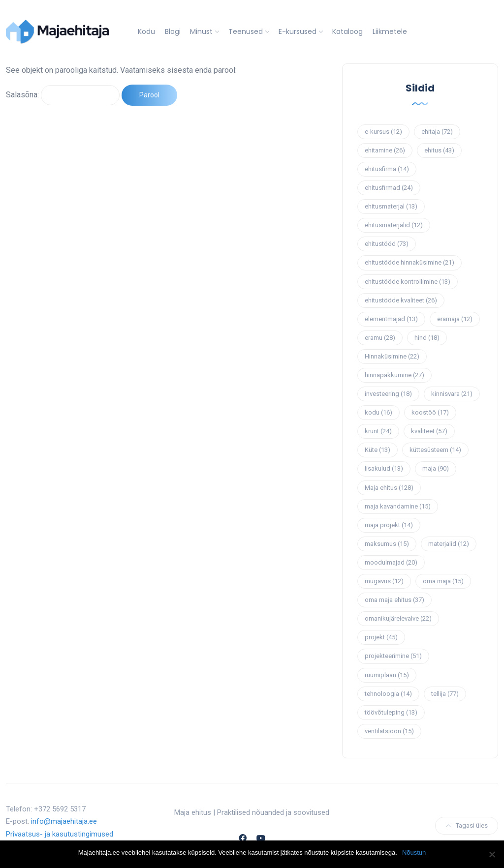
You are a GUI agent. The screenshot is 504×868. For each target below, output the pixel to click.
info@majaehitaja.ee (64, 821)
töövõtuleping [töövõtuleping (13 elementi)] (391, 712)
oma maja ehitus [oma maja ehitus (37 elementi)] (394, 600)
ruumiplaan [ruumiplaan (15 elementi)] (387, 675)
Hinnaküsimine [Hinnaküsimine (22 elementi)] (392, 356)
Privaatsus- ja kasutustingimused (60, 834)
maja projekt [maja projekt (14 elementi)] (389, 525)
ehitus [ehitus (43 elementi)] (439, 150)
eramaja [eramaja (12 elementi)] (455, 319)
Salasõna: (63, 95)
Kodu (146, 31)
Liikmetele (390, 31)
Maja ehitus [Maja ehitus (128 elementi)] (389, 488)
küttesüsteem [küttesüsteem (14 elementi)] (435, 450)
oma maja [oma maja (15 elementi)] (443, 581)
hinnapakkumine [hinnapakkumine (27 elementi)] (394, 375)
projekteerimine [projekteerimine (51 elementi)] (393, 656)
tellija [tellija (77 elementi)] (445, 694)
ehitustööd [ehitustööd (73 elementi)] (387, 244)
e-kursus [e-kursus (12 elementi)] (383, 132)
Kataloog (347, 31)
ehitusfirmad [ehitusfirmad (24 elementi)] (389, 188)
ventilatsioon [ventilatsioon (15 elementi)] (389, 731)
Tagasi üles (467, 825)
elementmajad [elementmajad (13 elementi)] (391, 319)
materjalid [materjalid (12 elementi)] (449, 544)
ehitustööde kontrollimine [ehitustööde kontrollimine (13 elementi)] (408, 282)
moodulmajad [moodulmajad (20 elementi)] (391, 562)
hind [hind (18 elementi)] (427, 338)
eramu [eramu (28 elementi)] (380, 338)
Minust (201, 31)
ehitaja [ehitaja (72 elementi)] (437, 132)
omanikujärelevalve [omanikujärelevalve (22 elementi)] (398, 618)
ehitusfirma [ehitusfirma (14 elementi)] (387, 169)
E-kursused (298, 31)
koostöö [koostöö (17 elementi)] (430, 412)
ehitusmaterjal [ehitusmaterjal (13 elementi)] (391, 206)
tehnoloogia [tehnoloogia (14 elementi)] (388, 694)
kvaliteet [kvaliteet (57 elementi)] (429, 431)
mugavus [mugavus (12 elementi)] (384, 581)
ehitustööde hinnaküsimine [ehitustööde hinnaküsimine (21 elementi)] (409, 262)
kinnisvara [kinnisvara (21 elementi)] (452, 394)
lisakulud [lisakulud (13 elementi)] (384, 468)
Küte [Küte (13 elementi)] (378, 450)
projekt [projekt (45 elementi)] (381, 637)
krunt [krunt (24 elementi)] (378, 431)
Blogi (173, 31)
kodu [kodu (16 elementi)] (378, 412)
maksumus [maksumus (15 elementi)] (387, 544)
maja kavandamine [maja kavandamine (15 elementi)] (398, 506)
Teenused (246, 31)
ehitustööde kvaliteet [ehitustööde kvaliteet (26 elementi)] (401, 300)
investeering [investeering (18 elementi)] (388, 394)
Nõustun (414, 853)
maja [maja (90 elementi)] (436, 468)
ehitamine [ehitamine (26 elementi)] (385, 150)
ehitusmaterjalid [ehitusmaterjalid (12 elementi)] (394, 225)
